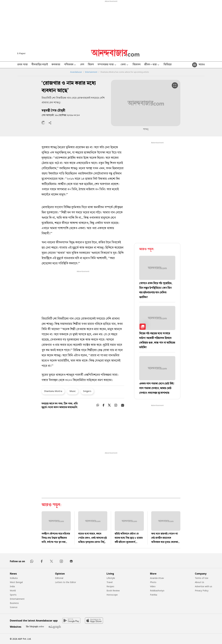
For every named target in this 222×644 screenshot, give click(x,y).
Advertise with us (203, 586)
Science (14, 607)
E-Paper (21, 53)
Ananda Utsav (157, 578)
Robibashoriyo (157, 591)
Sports (13, 595)
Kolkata (14, 578)
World (13, 591)
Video (153, 586)
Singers (87, 391)
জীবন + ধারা (152, 65)
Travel (110, 582)
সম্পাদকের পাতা (107, 65)
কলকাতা (56, 65)
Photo (153, 582)
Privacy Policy (202, 591)
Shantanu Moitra (53, 391)
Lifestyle (111, 578)
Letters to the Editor (66, 582)
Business (14, 603)
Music (73, 391)
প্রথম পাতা (23, 65)
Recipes (110, 586)
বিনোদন (137, 65)
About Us (199, 582)
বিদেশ (91, 65)
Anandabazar (76, 72)
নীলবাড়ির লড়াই (40, 65)
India (12, 586)
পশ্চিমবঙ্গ (70, 65)
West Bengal (16, 582)
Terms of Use (202, 578)
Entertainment (91, 72)
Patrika (154, 595)
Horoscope (112, 595)
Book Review (113, 591)
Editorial (59, 578)
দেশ (82, 65)
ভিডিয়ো (168, 65)
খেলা (125, 65)
